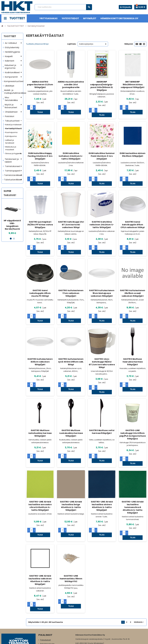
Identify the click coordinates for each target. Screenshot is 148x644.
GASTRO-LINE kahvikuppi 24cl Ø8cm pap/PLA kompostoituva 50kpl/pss (133, 412)
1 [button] (11, 239)
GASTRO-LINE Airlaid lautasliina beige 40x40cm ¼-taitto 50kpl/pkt (71, 479)
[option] (12, 218)
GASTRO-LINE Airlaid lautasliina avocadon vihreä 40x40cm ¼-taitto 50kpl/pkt (40, 479)
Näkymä (129, 44)
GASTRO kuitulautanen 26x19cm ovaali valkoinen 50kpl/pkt (133, 280)
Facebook (4, 624)
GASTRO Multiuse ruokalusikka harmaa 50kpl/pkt (71, 410)
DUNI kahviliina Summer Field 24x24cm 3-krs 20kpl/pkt (102, 151)
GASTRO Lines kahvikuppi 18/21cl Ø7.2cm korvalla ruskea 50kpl (102, 345)
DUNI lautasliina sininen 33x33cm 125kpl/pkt (133, 150)
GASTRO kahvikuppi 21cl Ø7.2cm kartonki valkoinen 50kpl (71, 215)
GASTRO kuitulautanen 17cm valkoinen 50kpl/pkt (71, 280)
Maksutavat (45, 619)
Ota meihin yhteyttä (49, 631)
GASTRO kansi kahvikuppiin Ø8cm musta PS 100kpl (40, 280)
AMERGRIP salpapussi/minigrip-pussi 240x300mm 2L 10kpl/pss (102, 86)
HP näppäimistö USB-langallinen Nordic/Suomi (12, 225)
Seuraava (139, 586)
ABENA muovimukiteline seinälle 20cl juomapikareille (71, 85)
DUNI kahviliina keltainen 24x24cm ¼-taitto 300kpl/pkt (71, 151)
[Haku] (63, 7)
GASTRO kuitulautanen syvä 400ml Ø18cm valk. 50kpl (71, 344)
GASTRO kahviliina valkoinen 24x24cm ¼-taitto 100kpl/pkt (102, 215)
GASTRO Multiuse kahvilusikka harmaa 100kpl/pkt (40, 410)
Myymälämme (47, 627)
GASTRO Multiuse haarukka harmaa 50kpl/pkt (133, 344)
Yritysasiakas (46, 623)
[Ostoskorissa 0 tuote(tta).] (140, 7)
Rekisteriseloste (47, 608)
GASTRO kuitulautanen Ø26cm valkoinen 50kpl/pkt (40, 344)
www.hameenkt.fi (83, 623)
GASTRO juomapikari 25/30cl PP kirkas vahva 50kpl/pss (40, 215)
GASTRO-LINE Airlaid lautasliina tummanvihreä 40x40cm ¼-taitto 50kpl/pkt (133, 480)
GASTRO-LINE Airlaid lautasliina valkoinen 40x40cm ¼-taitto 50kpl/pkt (40, 548)
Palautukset (45, 604)
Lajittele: (72, 44)
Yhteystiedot (46, 615)
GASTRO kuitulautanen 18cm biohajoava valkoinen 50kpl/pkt (102, 280)
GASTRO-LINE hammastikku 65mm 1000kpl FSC (71, 547)
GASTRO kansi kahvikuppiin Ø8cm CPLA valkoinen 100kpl (133, 215)
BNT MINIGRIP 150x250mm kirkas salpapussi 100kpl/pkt (133, 85)
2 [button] (14, 239)
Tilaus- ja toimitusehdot (51, 611)
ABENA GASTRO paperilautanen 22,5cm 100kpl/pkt (40, 85)
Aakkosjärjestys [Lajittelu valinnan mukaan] (86, 44)
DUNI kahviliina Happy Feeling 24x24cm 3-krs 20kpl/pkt (40, 151)
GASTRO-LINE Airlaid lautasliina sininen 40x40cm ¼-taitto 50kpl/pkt (102, 479)
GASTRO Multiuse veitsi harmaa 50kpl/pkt (102, 409)
